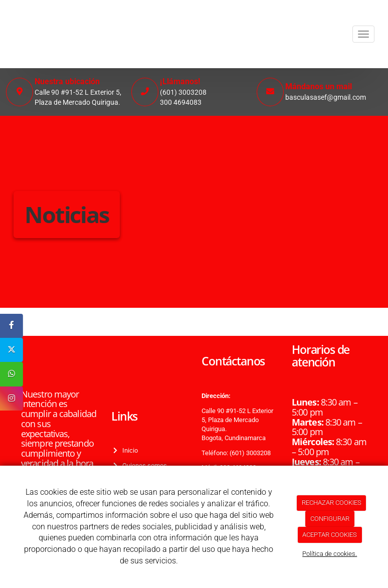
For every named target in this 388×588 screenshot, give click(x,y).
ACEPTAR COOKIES (330, 535)
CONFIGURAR (330, 519)
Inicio (129, 450)
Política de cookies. (330, 554)
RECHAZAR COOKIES (332, 503)
